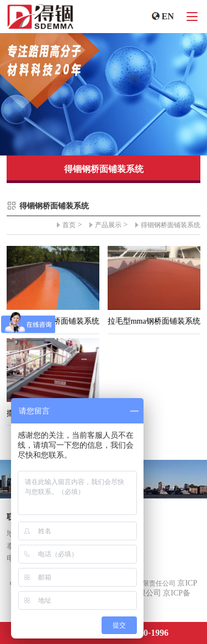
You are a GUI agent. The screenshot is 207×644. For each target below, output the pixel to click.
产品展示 (108, 225)
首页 (69, 225)
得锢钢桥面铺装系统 (171, 225)
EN (168, 16)
